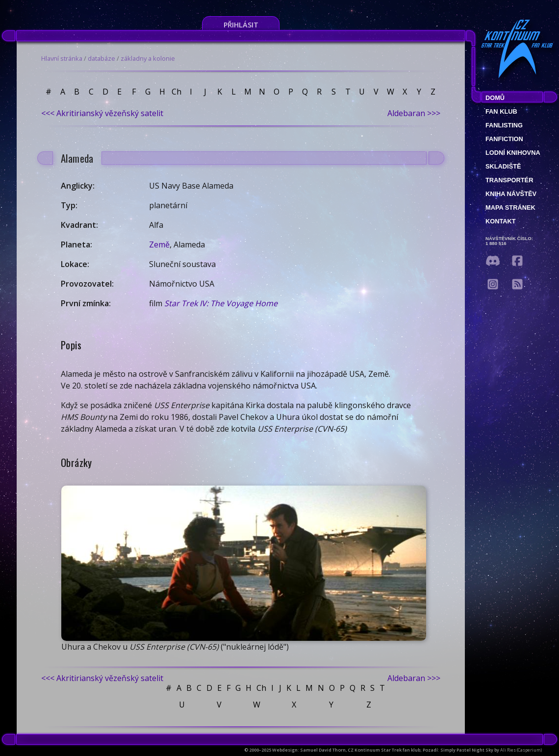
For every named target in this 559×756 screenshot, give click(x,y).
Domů (495, 98)
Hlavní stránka (62, 58)
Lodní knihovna (513, 153)
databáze (102, 58)
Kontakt (501, 221)
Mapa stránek (510, 207)
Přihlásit (241, 25)
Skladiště (503, 166)
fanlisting (504, 125)
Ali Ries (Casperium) (521, 750)
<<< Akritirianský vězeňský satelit (102, 113)
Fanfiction (504, 139)
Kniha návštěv (511, 194)
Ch (177, 92)
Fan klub (501, 111)
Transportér (509, 180)
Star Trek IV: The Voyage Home (221, 303)
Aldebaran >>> (414, 113)
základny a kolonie (148, 58)
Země (159, 244)
